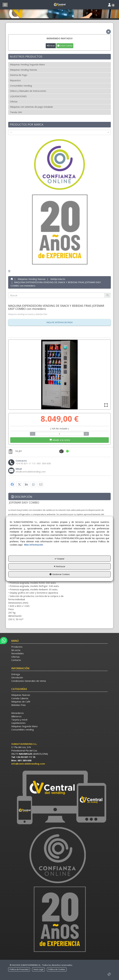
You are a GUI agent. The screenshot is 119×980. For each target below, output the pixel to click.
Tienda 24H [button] (16, 112)
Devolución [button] (17, 677)
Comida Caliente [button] (20, 698)
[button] (59, 5)
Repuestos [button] (15, 80)
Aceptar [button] (60, 558)
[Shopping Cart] (59, 440)
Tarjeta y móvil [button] (19, 720)
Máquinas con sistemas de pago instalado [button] (31, 107)
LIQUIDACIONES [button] (18, 96)
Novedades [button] (18, 653)
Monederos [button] (18, 713)
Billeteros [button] (16, 716)
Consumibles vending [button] (23, 729)
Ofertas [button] (14, 102)
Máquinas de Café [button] (21, 702)
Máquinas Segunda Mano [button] (24, 726)
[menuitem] (59, 647)
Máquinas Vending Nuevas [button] (23, 70)
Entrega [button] (16, 674)
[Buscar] (108, 295)
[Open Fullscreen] (106, 405)
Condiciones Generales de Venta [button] (29, 681)
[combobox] (59, 132)
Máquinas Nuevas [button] (21, 695)
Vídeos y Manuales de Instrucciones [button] (28, 91)
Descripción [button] (22, 497)
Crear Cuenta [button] (65, 46)
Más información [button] (34, 545)
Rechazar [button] (60, 566)
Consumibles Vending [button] (21, 86)
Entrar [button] (51, 46)
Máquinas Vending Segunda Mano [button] (27, 64)
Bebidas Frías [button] (19, 705)
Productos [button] (17, 647)
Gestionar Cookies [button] (60, 574)
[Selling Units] (59, 434)
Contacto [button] (16, 660)
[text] (56, 295)
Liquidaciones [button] (18, 723)
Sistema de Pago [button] (19, 75)
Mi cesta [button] (16, 650)
